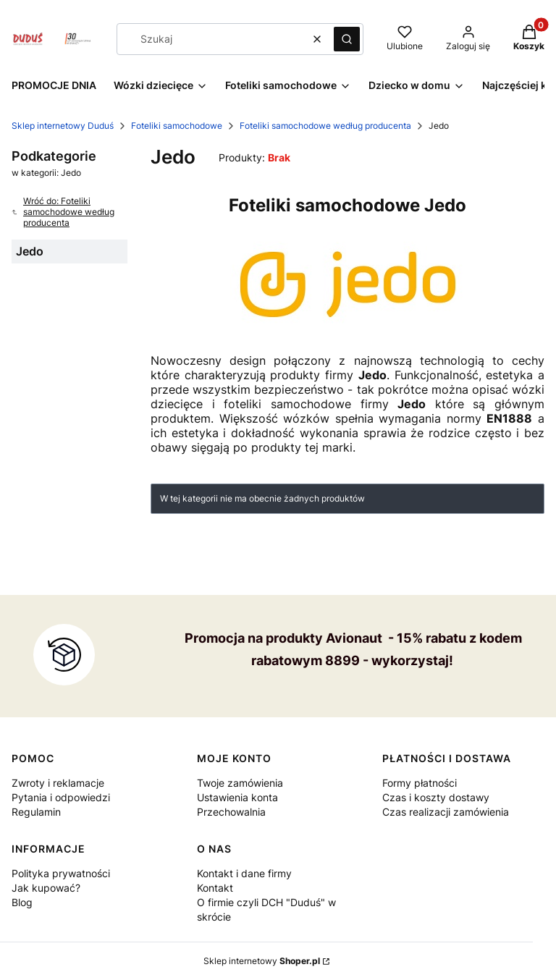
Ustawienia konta (237, 797)
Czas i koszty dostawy (436, 797)
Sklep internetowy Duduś (63, 126)
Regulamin (36, 812)
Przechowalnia (231, 812)
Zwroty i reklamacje (58, 783)
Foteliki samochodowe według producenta (325, 126)
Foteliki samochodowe (177, 126)
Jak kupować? (46, 888)
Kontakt (215, 888)
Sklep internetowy (262, 961)
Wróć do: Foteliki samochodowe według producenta (63, 212)
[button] (347, 39)
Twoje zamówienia (240, 783)
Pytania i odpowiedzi (61, 797)
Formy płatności (420, 783)
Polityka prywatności (61, 873)
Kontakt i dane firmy (244, 873)
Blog (22, 902)
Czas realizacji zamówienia (446, 812)
